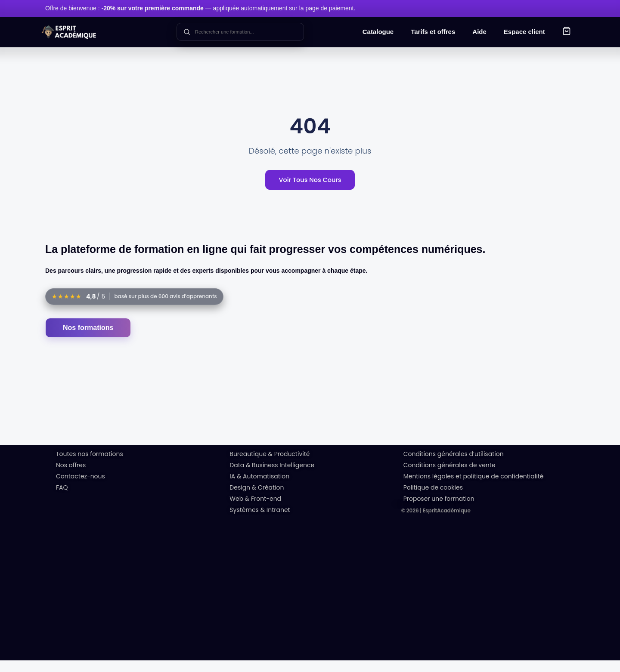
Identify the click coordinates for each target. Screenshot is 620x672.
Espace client (524, 32)
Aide (479, 32)
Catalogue (378, 32)
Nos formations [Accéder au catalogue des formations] (88, 339)
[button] (567, 32)
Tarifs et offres (433, 32)
